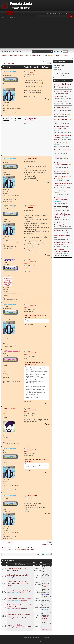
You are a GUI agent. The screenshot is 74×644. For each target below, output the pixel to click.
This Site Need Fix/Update (62, 143)
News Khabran (24, 609)
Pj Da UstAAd (11, 408)
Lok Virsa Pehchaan (25, 618)
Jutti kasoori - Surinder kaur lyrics (18, 575)
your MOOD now (59, 114)
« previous (45, 61)
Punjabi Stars (21, 593)
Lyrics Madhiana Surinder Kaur (17, 568)
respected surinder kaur (15, 625)
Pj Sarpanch (17, 600)
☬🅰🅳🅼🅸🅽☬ (57, 202)
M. (14, 570)
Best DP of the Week (60, 119)
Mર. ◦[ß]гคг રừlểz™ (19, 583)
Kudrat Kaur (17, 609)
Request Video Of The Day (62, 150)
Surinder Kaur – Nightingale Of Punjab (19, 591)
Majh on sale (58, 157)
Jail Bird (45, 609)
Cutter (63, 218)
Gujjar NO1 (51, 55)
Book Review (58, 230)
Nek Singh (46, 594)
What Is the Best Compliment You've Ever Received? (61, 252)
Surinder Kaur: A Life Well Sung (17, 582)
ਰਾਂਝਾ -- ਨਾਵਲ (57, 96)
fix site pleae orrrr (59, 107)
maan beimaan (32, 158)
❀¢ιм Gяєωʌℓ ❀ (65, 86)
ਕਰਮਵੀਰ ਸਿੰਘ (10, 260)
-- (44, 578)
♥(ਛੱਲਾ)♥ (16, 593)
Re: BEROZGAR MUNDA (30, 262)
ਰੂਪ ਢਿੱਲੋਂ (65, 97)
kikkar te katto (32, 495)
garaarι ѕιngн (10, 71)
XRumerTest (68, 91)
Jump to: (39, 554)
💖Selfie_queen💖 (12, 351)
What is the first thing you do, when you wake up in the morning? (63, 216)
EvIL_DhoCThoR (18, 627)
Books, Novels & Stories (61, 235)
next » (50, 61)
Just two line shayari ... (61, 191)
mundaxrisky (57, 130)
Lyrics (16, 570)
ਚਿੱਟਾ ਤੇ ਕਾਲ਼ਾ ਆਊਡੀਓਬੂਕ (61, 207)
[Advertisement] (37, 34)
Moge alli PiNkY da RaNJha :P (45, 618)
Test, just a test (58, 91)
